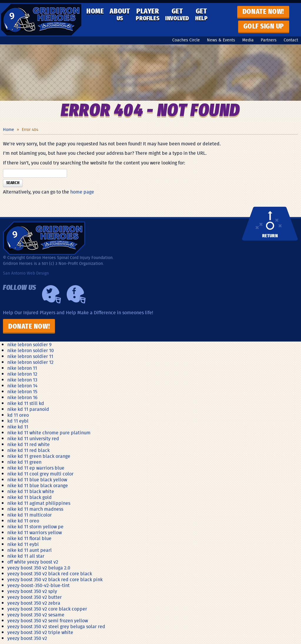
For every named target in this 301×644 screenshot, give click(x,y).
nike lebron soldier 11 (30, 356)
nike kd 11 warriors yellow (35, 532)
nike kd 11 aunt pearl (30, 550)
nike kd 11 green (24, 462)
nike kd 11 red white (29, 444)
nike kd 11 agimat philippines (39, 503)
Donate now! (263, 12)
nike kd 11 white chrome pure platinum (49, 433)
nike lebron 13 (22, 380)
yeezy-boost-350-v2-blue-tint (39, 585)
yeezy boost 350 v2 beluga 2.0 (39, 568)
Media (248, 40)
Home (95, 11)
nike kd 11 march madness (35, 509)
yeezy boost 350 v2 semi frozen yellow (48, 621)
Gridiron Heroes (41, 20)
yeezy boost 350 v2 (27, 638)
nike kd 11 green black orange (39, 456)
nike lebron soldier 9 (29, 344)
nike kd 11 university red (33, 438)
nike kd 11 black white (31, 491)
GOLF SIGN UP (264, 26)
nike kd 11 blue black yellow (37, 480)
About (120, 15)
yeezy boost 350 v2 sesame (36, 615)
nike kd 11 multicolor (30, 515)
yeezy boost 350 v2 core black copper (47, 609)
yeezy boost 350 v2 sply (32, 591)
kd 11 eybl (18, 421)
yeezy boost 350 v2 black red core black (50, 574)
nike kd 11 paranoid (28, 409)
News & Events (221, 40)
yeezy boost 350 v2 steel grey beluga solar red (56, 626)
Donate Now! (29, 327)
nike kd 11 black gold (30, 497)
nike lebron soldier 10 (31, 350)
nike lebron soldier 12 (30, 362)
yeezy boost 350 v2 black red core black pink (55, 579)
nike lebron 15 (22, 391)
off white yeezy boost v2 (33, 562)
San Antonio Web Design (26, 273)
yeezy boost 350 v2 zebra (34, 603)
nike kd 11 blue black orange (38, 485)
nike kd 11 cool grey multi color (40, 474)
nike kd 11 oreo (23, 521)
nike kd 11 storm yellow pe (35, 527)
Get (177, 15)
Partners (269, 40)
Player (148, 15)
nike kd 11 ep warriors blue (36, 468)
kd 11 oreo (18, 415)
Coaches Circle (186, 40)
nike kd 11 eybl (23, 544)
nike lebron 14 (22, 386)
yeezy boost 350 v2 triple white (40, 632)
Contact (291, 40)
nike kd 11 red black (29, 450)
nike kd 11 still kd (26, 403)
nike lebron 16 (22, 397)
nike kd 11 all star (26, 556)
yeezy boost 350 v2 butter (35, 597)
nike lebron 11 (22, 368)
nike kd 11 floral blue (29, 538)
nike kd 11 (18, 427)
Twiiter (51, 294)
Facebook (76, 294)
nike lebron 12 (22, 374)
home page (82, 192)
